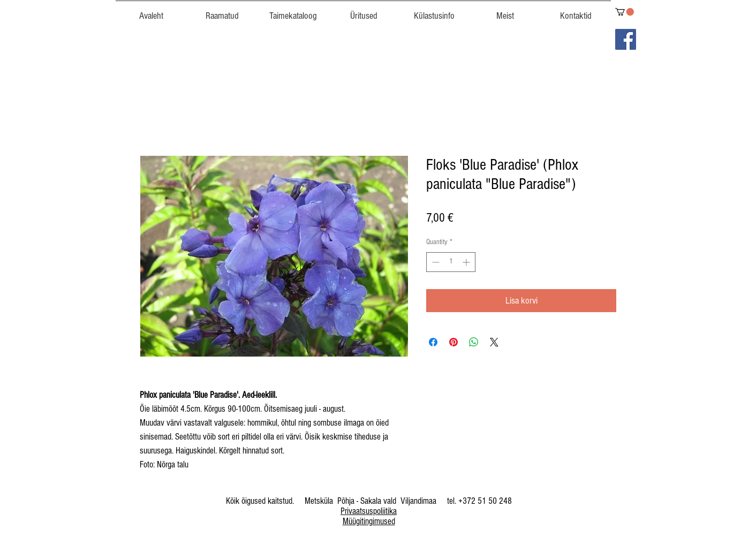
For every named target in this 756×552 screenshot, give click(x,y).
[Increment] (467, 262)
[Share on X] (494, 342)
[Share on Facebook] (433, 342)
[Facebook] (626, 39)
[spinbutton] (451, 262)
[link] (625, 12)
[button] (293, 11)
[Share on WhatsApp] (474, 342)
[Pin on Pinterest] (453, 342)
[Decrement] (434, 262)
